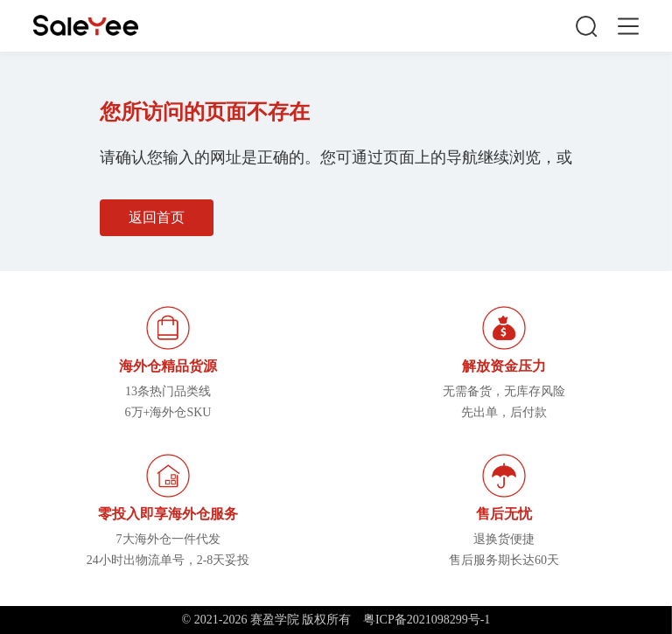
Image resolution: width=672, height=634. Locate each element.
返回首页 (157, 217)
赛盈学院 (86, 26)
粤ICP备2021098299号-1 (427, 620)
